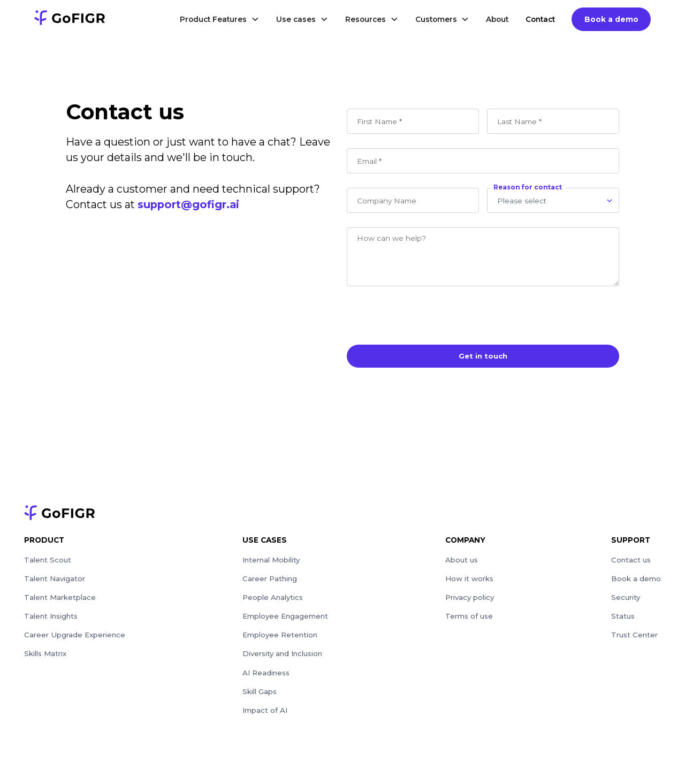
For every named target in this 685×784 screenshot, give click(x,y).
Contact (540, 19)
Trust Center (635, 638)
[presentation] (428, 314)
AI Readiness (267, 678)
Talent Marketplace (60, 600)
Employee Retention (280, 638)
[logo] (70, 20)
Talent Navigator (55, 581)
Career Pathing (270, 581)
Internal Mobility (272, 561)
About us (462, 561)
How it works (470, 581)
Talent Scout (48, 561)
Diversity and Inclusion (284, 658)
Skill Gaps (259, 697)
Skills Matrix (46, 658)
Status (623, 619)
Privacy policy (470, 600)
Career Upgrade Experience (75, 638)
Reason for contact (528, 187)
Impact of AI (265, 716)
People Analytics (273, 600)
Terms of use (470, 619)
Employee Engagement (286, 619)
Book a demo (611, 19)
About (497, 19)
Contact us (632, 561)
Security (626, 600)
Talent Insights (52, 619)
